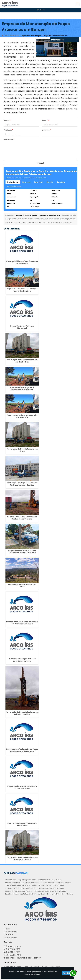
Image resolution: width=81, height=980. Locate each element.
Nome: (7, 121)
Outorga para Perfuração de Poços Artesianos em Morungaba (22, 750)
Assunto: (47, 130)
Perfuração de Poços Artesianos (50, 880)
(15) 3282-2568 (13, 952)
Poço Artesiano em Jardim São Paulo (22, 586)
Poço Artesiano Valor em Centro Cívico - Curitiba (22, 787)
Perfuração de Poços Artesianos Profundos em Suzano (22, 518)
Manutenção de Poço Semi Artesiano (18, 891)
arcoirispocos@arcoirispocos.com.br (23, 958)
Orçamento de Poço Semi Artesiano (60, 894)
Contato (9, 935)
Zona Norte (26, 182)
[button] (78, 4)
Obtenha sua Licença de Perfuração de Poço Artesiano (25, 894)
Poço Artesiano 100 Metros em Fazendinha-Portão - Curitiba (22, 552)
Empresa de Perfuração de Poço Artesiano (56, 883)
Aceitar (67, 973)
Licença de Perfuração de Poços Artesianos (21, 885)
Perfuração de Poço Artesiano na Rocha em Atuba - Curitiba (22, 484)
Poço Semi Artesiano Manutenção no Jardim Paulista (22, 290)
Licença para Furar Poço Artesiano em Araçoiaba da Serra (22, 623)
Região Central (13, 182)
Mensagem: (9, 139)
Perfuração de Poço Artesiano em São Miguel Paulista (22, 858)
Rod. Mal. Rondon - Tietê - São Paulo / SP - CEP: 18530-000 (33, 967)
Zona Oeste (38, 182)
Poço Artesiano (10, 880)
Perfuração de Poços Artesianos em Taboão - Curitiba (22, 713)
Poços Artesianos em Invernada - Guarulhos (22, 824)
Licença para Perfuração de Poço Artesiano (21, 888)
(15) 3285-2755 (13, 949)
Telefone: (8, 130)
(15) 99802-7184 (13, 955)
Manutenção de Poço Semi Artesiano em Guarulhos (22, 389)
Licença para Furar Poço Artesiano (51, 885)
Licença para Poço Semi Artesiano (51, 888)
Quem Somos (11, 932)
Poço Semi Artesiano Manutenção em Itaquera (22, 416)
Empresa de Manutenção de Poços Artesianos (22, 883)
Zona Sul (50, 182)
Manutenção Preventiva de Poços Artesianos (50, 891)
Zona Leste (61, 182)
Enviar (41, 163)
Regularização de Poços (27, 880)
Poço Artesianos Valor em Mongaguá (22, 327)
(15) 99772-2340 (14, 946)
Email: (45, 121)
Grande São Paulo (14, 187)
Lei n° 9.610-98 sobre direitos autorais (60, 222)
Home (8, 929)
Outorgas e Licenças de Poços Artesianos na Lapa (22, 660)
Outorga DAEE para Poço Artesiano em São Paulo (22, 262)
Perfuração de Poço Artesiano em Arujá (22, 450)
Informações (11, 937)
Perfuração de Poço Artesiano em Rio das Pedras (22, 361)
